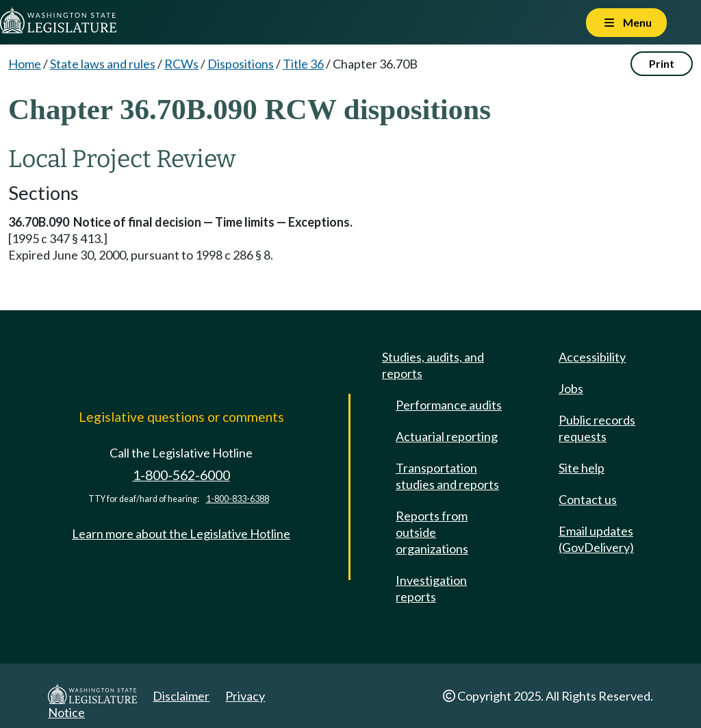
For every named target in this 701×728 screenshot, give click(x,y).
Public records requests (597, 428)
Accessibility (592, 357)
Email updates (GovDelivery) (596, 539)
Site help (582, 468)
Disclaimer (181, 696)
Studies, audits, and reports (433, 365)
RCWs (181, 64)
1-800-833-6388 (238, 499)
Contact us (588, 499)
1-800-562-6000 (181, 475)
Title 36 (303, 64)
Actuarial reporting (447, 436)
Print (662, 63)
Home (25, 64)
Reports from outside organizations (432, 532)
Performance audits (449, 405)
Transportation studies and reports (447, 476)
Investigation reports (431, 588)
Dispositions (241, 64)
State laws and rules (103, 64)
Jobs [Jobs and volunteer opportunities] (571, 388)
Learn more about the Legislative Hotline (181, 534)
